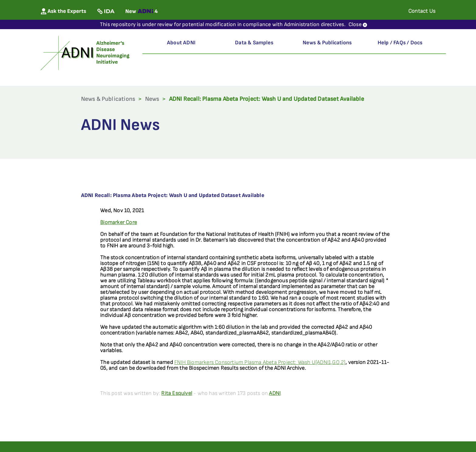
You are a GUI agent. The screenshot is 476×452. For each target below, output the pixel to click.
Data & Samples (254, 43)
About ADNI (181, 43)
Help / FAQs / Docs (400, 43)
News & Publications (327, 43)
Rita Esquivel (177, 393)
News (152, 99)
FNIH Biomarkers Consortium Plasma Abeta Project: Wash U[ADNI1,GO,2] (260, 362)
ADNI (275, 393)
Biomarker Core (119, 222)
